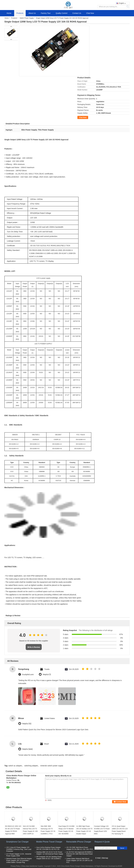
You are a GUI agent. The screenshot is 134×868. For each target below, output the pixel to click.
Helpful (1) (47, 675)
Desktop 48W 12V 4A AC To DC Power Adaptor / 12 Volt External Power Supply (50, 853)
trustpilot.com (28, 675)
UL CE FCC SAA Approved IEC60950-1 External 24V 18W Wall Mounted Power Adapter (80, 854)
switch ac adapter (15, 766)
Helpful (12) (27, 724)
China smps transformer (29, 866)
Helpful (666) (27, 749)
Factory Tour (46, 13)
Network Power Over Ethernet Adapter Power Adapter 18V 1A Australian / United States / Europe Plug (19, 860)
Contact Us (77, 13)
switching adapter (31, 766)
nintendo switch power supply (52, 766)
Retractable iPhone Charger (79, 842)
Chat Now (90, 13)
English (122, 3)
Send (122, 848)
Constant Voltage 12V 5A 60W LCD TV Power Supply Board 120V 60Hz (102, 830)
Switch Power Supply (27, 18)
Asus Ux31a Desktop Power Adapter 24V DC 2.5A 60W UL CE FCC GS (48, 848)
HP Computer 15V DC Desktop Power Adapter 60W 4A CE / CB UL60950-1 (49, 858)
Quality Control (62, 13)
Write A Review (34, 647)
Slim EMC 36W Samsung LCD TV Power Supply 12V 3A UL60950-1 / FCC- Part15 (48, 831)
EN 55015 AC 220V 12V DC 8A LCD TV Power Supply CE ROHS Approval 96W (13, 830)
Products (20, 13)
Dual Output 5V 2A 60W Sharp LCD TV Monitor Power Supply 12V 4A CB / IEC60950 (66, 830)
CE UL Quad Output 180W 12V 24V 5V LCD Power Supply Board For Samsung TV (120, 830)
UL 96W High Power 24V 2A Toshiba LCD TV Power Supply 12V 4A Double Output (84, 830)
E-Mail (98, 858)
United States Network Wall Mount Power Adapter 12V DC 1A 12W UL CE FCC (79, 860)
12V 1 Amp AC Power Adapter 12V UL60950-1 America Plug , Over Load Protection (19, 849)
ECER (120, 866)
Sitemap (105, 858)
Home (9, 13)
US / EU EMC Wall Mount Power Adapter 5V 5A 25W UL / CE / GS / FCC (80, 848)
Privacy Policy (15, 866)
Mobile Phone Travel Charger (49, 842)
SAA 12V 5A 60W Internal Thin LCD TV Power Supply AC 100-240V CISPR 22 (30, 830)
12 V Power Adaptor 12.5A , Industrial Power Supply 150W (19, 855)
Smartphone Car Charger (17, 842)
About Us (32, 13)
